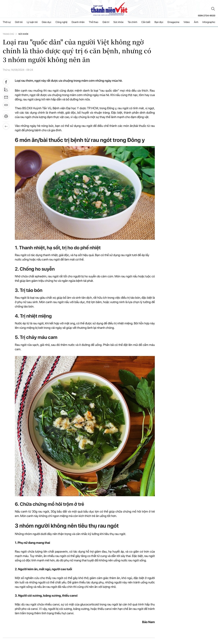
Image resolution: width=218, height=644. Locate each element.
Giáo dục (47, 22)
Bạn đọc (159, 22)
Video (187, 22)
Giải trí (106, 22)
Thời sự (7, 22)
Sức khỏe (118, 22)
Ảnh (196, 22)
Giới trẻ (19, 22)
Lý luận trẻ (32, 22)
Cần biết (146, 22)
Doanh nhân (78, 22)
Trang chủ (8, 34)
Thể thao (94, 22)
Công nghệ (61, 22)
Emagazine (173, 22)
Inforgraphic (209, 22)
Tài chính (132, 22)
